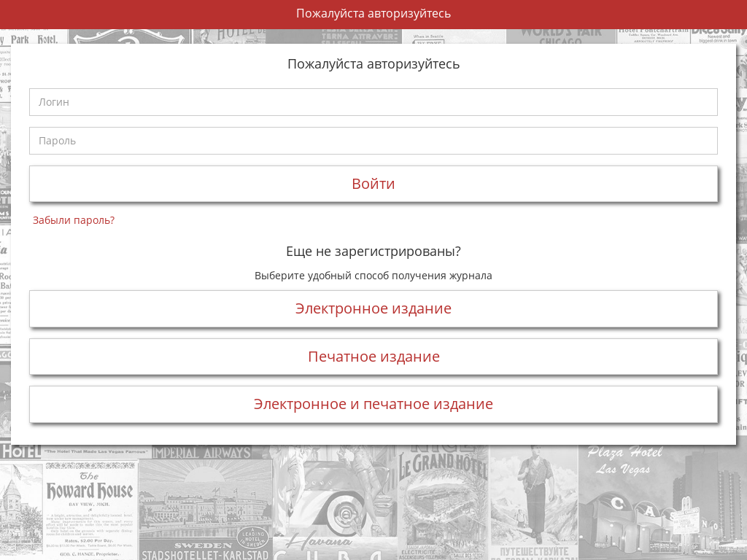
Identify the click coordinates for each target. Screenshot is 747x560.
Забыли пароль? (74, 220)
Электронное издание (373, 308)
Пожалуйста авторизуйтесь (373, 13)
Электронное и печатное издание (373, 404)
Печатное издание (374, 356)
